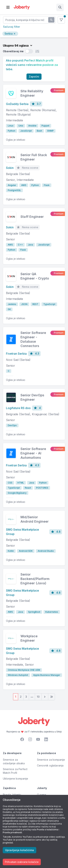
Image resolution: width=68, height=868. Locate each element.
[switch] (29, 51)
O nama (42, 795)
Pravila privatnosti (12, 832)
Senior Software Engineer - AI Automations (33, 453)
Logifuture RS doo (18, 408)
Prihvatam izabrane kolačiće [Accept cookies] (22, 862)
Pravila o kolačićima (47, 830)
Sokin (10, 168)
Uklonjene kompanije (16, 779)
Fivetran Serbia (16, 354)
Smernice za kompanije (51, 760)
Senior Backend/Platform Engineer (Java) (35, 579)
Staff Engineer (32, 217)
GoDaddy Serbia (17, 104)
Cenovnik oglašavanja (50, 765)
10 (38, 697)
